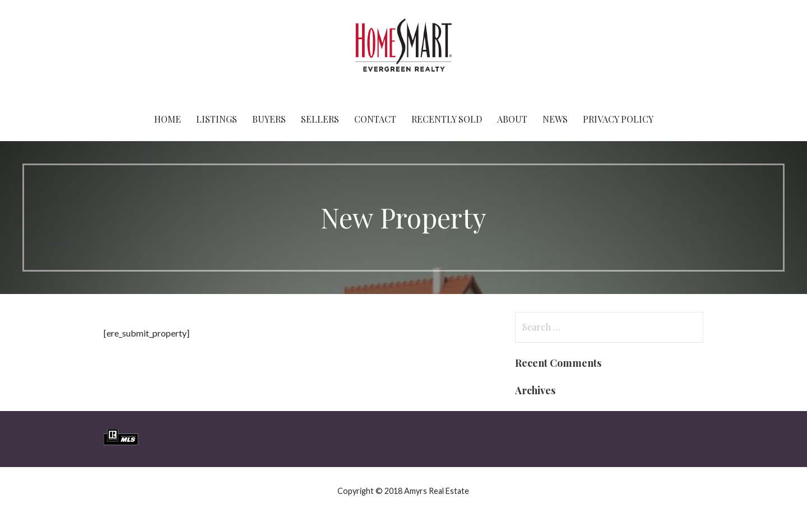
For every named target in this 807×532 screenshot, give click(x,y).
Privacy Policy (618, 119)
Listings (217, 119)
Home (168, 119)
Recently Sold (447, 119)
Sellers (320, 119)
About (512, 119)
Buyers (269, 119)
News (555, 119)
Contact (375, 119)
